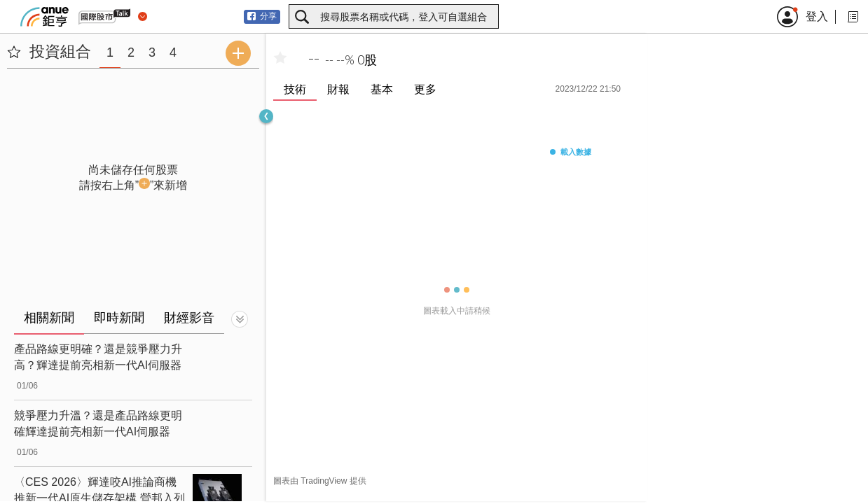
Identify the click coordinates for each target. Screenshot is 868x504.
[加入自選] (280, 58)
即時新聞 (119, 318)
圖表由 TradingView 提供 (320, 481)
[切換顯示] (240, 319)
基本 (382, 89)
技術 (295, 89)
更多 (425, 89)
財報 (338, 89)
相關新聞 (49, 318)
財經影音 (189, 318)
